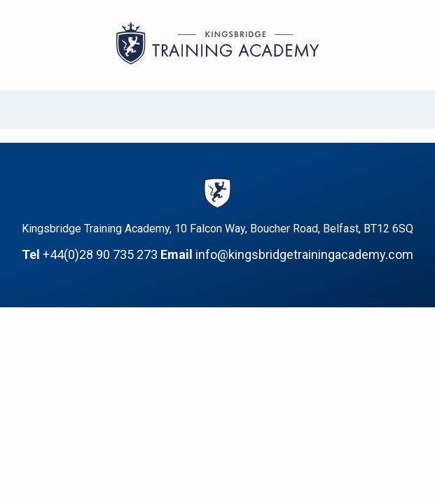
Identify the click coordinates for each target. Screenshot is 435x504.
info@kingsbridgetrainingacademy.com (304, 254)
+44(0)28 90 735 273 (100, 254)
